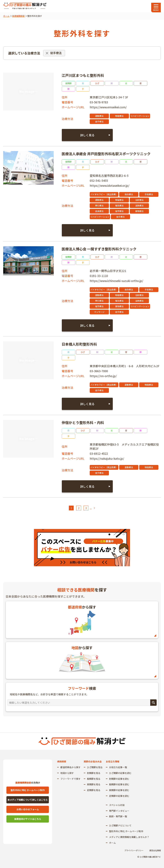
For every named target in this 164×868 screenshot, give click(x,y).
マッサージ (99, 312)
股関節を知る (94, 779)
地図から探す (67, 773)
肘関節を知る (94, 773)
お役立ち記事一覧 (118, 767)
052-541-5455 (99, 180)
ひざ (97, 83)
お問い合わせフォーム (28, 809)
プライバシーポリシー (134, 850)
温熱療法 (139, 206)
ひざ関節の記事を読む (120, 773)
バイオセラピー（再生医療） (104, 194)
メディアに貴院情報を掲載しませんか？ (129, 837)
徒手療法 (99, 122)
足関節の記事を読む (119, 796)
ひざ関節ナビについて (120, 825)
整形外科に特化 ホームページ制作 (28, 790)
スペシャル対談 (117, 805)
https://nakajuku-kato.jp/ (107, 458)
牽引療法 (99, 206)
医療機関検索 (18, 16)
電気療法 (119, 206)
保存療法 (129, 194)
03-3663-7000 (99, 371)
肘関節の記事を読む (119, 779)
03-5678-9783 (99, 102)
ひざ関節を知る (95, 767)
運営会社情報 (155, 850)
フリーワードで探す (70, 779)
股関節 (68, 83)
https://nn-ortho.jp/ (103, 376)
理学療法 (119, 211)
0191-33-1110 (99, 276)
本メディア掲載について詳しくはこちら (28, 800)
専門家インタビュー (119, 811)
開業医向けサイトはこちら (28, 819)
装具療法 (99, 211)
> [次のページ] (94, 508)
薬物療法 (139, 211)
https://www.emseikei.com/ (108, 107)
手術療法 (149, 194)
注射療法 (139, 200)
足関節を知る (94, 790)
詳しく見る (87, 135)
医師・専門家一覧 (118, 816)
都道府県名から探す (70, 767)
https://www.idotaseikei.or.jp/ (110, 185)
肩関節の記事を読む (119, 790)
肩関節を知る (94, 784)
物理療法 (119, 116)
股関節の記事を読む (119, 784)
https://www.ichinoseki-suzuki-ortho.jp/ (116, 281)
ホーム (6, 16)
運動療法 (99, 116)
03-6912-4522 (99, 453)
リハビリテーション (140, 116)
